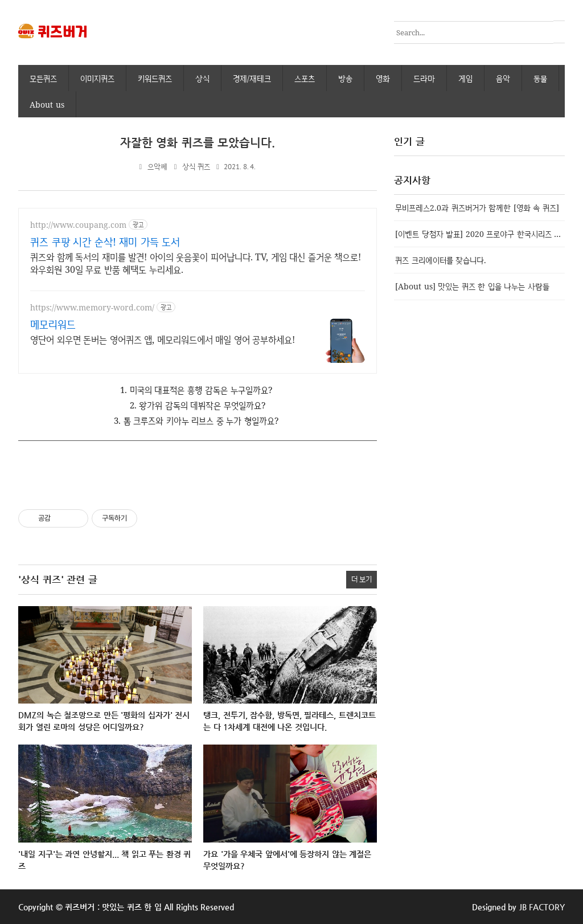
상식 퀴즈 (196, 166)
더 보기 (362, 578)
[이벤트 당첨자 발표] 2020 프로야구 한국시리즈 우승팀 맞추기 (480, 233)
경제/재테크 (252, 78)
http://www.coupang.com (78, 224)
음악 (503, 78)
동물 (540, 78)
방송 (345, 78)
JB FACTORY (542, 906)
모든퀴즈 (43, 78)
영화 (383, 78)
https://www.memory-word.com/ (92, 307)
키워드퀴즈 (155, 78)
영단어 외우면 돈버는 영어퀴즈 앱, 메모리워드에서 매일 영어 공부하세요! (163, 339)
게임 (465, 78)
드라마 (424, 78)
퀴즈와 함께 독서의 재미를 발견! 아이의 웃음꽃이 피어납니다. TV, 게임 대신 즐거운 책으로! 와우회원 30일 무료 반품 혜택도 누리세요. (196, 263)
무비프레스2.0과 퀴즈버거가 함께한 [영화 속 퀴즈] (477, 207)
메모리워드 (53, 324)
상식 (202, 78)
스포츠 (305, 78)
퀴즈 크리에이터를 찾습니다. (441, 259)
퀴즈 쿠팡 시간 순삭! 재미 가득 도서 (105, 241)
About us (47, 104)
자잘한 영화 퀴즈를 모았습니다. (198, 142)
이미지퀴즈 (97, 78)
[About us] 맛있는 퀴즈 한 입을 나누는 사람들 (472, 286)
